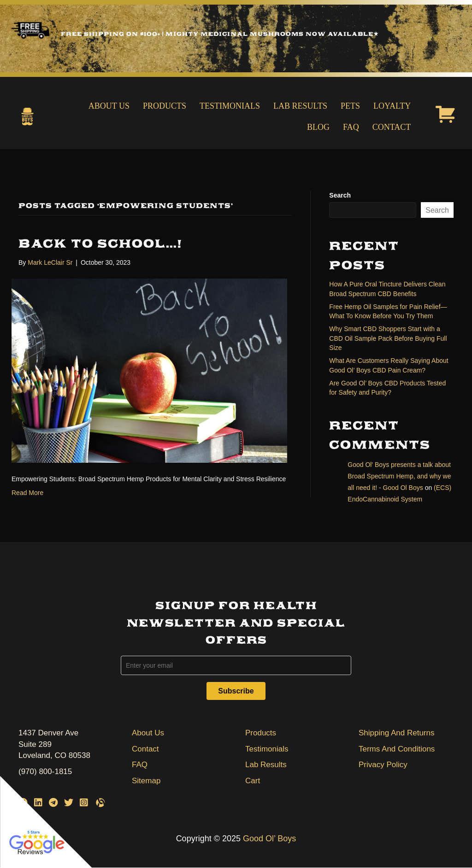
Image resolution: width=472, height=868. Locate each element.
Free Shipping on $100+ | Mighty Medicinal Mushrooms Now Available (220, 34)
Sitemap (146, 781)
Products (165, 106)
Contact (392, 127)
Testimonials (230, 106)
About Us (109, 106)
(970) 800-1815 (45, 772)
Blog (318, 127)
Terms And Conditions (397, 749)
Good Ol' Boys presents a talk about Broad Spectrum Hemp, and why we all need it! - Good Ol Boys (399, 476)
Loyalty (392, 106)
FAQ (351, 127)
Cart (253, 781)
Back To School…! (100, 244)
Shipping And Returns (396, 733)
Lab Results (300, 106)
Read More (27, 493)
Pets (350, 106)
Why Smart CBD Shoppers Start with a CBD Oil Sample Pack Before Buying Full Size (388, 338)
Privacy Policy (383, 765)
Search (340, 195)
